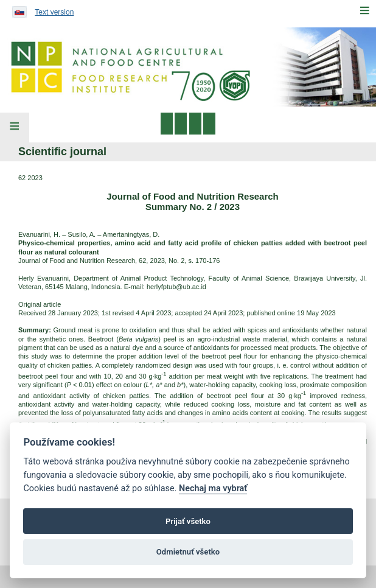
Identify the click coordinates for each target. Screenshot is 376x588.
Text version (54, 12)
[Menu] (364, 10)
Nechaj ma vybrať (213, 488)
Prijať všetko (188, 521)
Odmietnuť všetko (188, 552)
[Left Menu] (15, 128)
